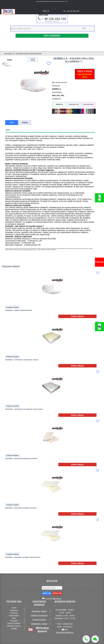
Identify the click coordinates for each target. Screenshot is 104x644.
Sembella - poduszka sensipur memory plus (23, 557)
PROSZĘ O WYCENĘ (85, 74)
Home (14, 608)
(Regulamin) (57, 599)
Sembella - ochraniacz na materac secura (22, 360)
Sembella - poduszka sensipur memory (21, 508)
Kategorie (14, 610)
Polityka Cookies (39, 620)
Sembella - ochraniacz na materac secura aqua (24, 409)
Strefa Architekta (14, 623)
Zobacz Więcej (77, 316)
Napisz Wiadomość (52, 36)
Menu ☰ (46, 11)
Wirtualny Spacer (14, 626)
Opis (12, 122)
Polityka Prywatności (39, 615)
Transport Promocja (12, 307)
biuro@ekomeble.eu (65, 632)
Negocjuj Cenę (59, 104)
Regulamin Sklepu (39, 611)
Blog (14, 618)
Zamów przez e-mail (74, 104)
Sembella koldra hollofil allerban (29, 54)
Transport (14, 621)
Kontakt (14, 629)
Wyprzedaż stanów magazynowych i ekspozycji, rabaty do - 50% (52, 1)
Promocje (14, 613)
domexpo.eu (9, 54)
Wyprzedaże (14, 616)
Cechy (25, 122)
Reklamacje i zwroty (39, 624)
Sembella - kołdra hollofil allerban (19, 310)
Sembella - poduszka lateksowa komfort (21, 458)
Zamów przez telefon (88, 104)
